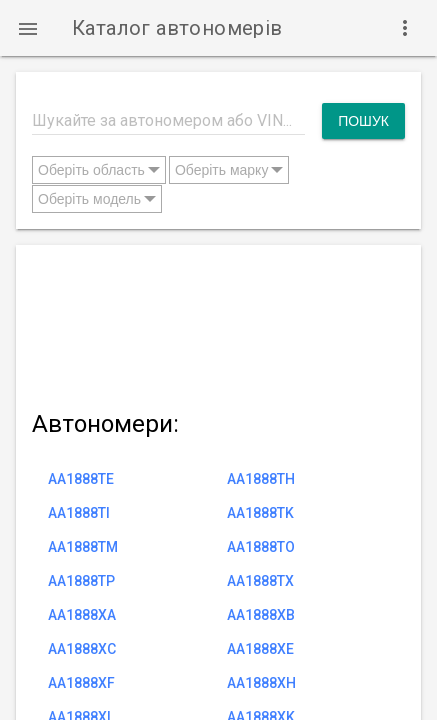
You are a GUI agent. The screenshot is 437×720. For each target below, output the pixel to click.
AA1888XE (260, 649)
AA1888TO (261, 547)
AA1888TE (81, 479)
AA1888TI (79, 513)
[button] (28, 28)
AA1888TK (260, 513)
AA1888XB (261, 615)
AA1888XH (261, 683)
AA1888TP (81, 581)
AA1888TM (83, 547)
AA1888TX (260, 581)
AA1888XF (81, 683)
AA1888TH (261, 479)
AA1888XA (82, 615)
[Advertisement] (218, 323)
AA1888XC (82, 649)
